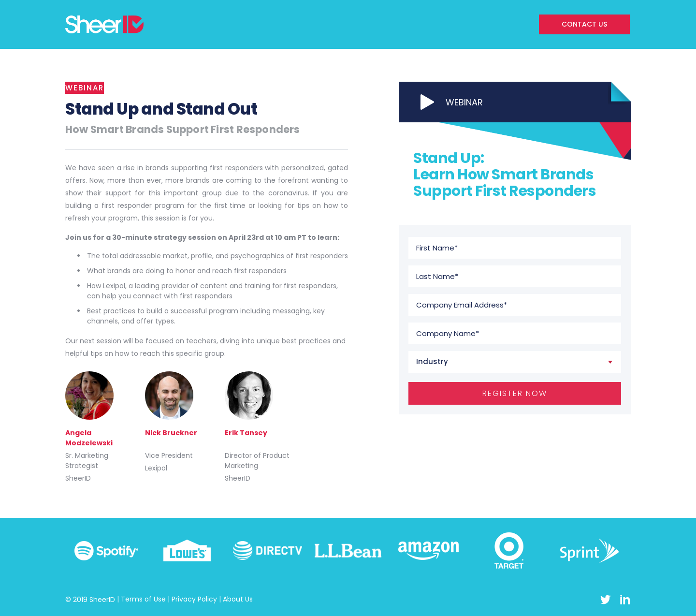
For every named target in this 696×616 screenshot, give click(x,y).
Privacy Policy (194, 599)
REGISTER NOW (515, 393)
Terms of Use (143, 599)
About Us (238, 599)
